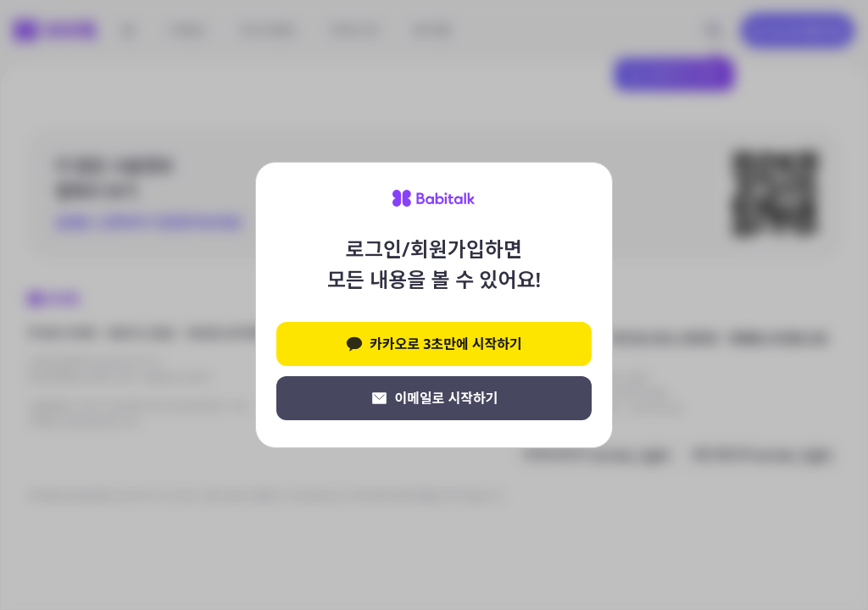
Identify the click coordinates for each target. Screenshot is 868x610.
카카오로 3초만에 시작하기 (434, 344)
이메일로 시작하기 (434, 398)
